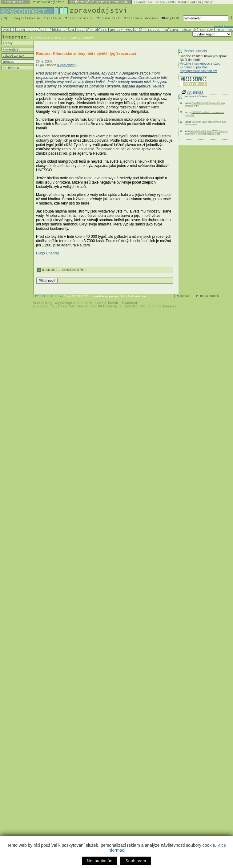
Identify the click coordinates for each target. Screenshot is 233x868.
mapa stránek (209, 296)
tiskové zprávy (13, 55)
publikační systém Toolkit (97, 303)
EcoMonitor (66, 65)
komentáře (10, 49)
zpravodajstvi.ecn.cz (49, 37)
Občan (208, 2)
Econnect (130, 303)
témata (8, 62)
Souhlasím (136, 861)
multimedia (10, 68)
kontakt (185, 296)
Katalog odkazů (189, 2)
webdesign (64, 303)
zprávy (7, 43)
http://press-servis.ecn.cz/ (198, 71)
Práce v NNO (166, 2)
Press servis (195, 51)
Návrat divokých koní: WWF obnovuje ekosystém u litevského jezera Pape (206, 132)
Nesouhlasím (100, 861)
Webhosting (43, 303)
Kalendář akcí (144, 2)
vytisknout (192, 92)
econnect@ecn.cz (162, 306)
